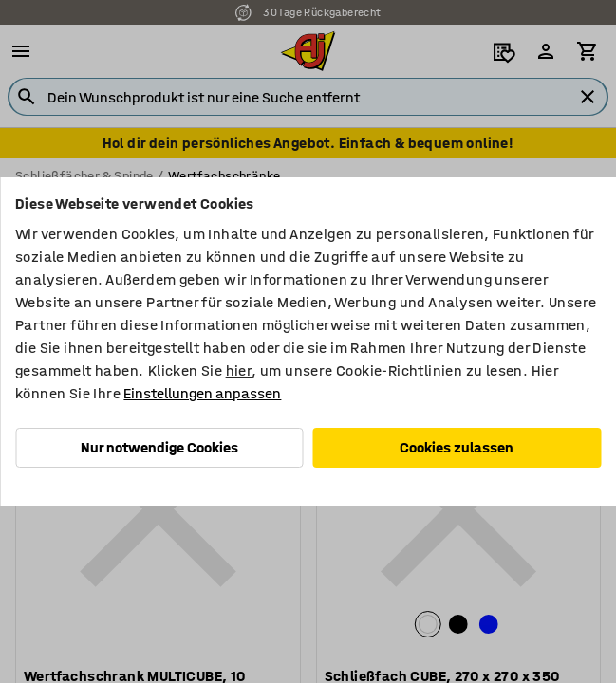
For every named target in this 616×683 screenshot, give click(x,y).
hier (239, 370)
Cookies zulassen (457, 447)
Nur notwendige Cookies (159, 447)
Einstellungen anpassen (202, 393)
